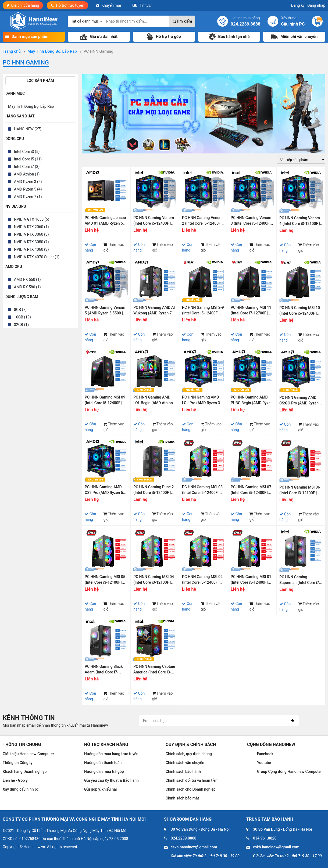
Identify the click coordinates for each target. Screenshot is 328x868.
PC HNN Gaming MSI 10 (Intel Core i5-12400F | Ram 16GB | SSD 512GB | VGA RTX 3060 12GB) (300, 311)
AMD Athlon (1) (27, 174)
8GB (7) (20, 310)
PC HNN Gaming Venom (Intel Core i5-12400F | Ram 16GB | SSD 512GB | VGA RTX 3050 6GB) (154, 221)
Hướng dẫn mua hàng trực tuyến (111, 754)
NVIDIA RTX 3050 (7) (31, 242)
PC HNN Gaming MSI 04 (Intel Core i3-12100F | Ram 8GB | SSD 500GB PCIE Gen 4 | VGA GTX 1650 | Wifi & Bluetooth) (154, 580)
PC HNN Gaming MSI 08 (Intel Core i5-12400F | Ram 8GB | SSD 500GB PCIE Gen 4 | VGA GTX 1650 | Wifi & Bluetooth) (202, 491)
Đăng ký (299, 5)
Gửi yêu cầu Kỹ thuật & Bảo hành (111, 780)
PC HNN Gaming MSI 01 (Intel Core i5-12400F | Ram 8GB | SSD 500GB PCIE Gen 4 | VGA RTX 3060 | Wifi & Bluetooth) (251, 580)
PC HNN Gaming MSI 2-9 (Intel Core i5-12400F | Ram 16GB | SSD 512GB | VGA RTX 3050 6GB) (203, 311)
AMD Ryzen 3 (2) (28, 182)
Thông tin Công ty (18, 763)
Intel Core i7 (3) (27, 167)
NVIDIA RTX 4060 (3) (31, 249)
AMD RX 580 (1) (27, 287)
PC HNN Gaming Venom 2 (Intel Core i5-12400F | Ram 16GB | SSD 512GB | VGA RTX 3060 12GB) (203, 221)
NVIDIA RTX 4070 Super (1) (37, 257)
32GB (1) (21, 325)
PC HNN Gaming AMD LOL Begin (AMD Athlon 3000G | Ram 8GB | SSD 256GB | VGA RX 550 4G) (154, 401)
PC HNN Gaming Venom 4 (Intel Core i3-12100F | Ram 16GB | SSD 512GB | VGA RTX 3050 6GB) (300, 222)
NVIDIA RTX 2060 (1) (31, 227)
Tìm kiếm (182, 21)
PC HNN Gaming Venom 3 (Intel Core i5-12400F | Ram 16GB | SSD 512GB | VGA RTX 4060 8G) (252, 221)
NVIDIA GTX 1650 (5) (32, 219)
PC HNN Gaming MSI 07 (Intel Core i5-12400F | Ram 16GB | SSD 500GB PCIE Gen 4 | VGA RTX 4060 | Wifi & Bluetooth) (251, 491)
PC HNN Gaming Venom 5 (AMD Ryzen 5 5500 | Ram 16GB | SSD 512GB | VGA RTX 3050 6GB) (106, 311)
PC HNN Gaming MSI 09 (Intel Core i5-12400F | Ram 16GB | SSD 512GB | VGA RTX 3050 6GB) (106, 401)
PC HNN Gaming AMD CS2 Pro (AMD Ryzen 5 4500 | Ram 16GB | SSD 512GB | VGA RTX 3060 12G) (104, 491)
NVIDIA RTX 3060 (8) (31, 234)
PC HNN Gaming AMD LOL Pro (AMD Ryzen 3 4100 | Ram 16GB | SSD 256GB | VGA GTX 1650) (202, 401)
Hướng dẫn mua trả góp (104, 772)
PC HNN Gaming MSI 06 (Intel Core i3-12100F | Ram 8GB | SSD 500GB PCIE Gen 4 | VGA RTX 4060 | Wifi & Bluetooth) (300, 491)
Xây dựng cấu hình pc (21, 789)
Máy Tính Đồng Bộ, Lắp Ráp (31, 106)
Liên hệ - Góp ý (15, 780)
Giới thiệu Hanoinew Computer (28, 754)
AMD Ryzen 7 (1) (28, 197)
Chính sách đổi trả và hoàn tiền (192, 780)
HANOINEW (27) (28, 129)
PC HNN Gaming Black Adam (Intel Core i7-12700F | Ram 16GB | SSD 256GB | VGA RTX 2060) (104, 670)
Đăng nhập (316, 5)
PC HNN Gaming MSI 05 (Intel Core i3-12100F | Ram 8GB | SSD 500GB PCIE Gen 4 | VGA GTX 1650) (105, 580)
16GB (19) (22, 317)
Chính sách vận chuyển (185, 763)
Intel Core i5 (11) (28, 159)
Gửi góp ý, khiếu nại (100, 789)
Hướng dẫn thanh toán (103, 763)
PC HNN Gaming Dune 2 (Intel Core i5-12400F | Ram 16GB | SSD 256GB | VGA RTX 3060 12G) (154, 491)
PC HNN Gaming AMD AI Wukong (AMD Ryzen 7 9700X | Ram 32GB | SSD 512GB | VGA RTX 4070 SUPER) (154, 311)
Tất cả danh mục (87, 21)
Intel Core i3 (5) (27, 152)
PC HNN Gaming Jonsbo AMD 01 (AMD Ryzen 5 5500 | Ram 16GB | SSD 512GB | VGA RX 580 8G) (106, 221)
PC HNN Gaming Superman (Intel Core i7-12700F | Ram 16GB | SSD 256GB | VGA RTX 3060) (301, 581)
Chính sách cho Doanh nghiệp (191, 789)
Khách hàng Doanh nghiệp (25, 772)
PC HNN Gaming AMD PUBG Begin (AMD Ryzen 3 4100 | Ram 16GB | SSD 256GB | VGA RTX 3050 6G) (252, 401)
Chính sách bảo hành (183, 772)
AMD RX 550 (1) (27, 279)
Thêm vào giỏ (114, 247)
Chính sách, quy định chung (189, 754)
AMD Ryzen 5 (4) (28, 189)
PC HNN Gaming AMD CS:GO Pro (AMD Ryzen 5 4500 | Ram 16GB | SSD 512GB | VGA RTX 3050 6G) (300, 401)
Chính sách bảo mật (182, 798)
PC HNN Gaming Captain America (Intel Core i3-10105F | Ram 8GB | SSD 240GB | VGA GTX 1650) (154, 670)
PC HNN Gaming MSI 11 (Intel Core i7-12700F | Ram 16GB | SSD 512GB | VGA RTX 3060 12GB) (252, 311)
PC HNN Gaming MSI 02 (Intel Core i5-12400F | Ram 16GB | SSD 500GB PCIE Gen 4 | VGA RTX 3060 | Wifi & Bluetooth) (202, 580)
